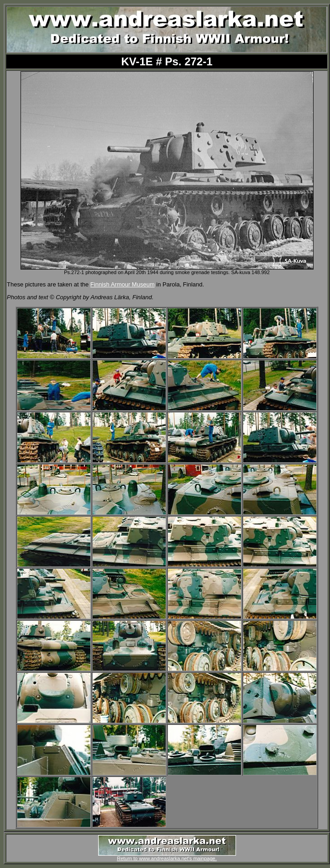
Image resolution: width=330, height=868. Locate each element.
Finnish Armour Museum (123, 284)
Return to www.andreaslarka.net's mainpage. (167, 856)
